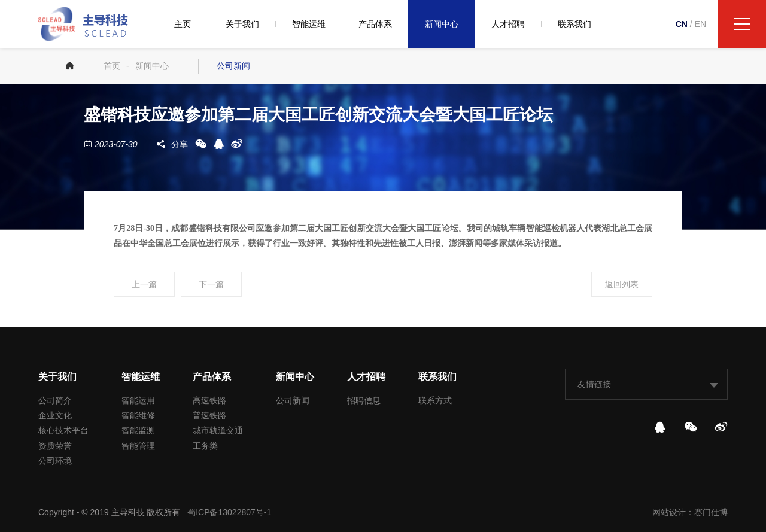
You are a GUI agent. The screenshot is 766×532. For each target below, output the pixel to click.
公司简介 (55, 400)
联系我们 (574, 24)
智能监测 (138, 430)
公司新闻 (233, 66)
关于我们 (242, 24)
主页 (183, 24)
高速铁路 (209, 400)
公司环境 (55, 461)
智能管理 (138, 446)
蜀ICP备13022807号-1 (229, 512)
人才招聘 (508, 24)
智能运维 (309, 24)
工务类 (205, 446)
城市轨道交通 (218, 430)
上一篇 (144, 284)
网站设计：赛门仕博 (690, 512)
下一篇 (211, 284)
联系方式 (435, 400)
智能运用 (138, 400)
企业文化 (55, 415)
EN (700, 24)
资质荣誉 (55, 446)
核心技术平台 (63, 430)
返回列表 (622, 284)
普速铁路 (209, 415)
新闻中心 (442, 24)
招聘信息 (364, 400)
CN (682, 24)
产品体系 (375, 24)
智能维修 (138, 415)
